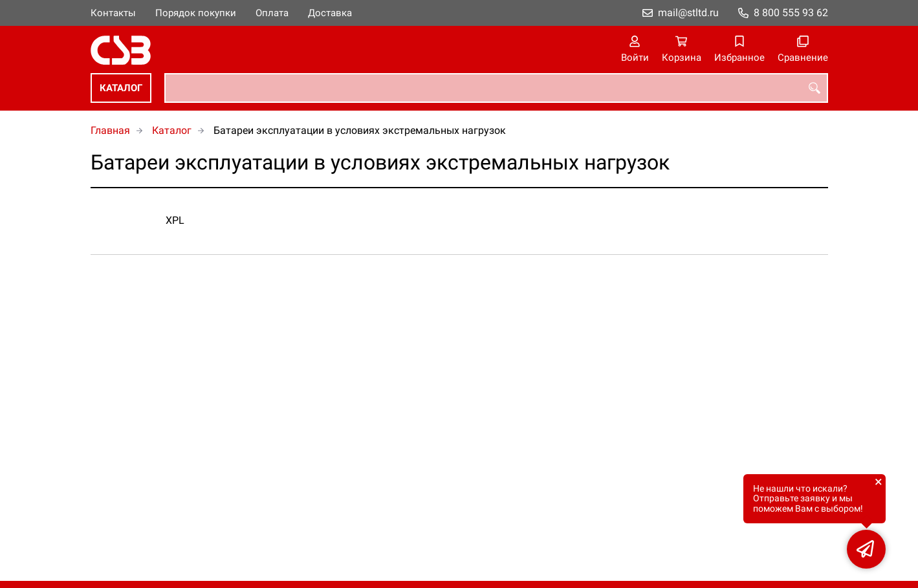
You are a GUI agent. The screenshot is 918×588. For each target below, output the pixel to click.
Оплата (272, 13)
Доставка (330, 13)
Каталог (121, 88)
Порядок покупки (196, 13)
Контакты (113, 13)
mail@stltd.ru (688, 13)
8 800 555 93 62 (791, 13)
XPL (175, 220)
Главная (110, 130)
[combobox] (496, 88)
